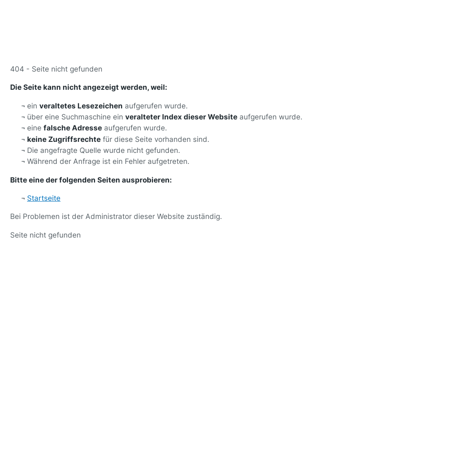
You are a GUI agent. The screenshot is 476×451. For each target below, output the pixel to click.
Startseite (44, 198)
